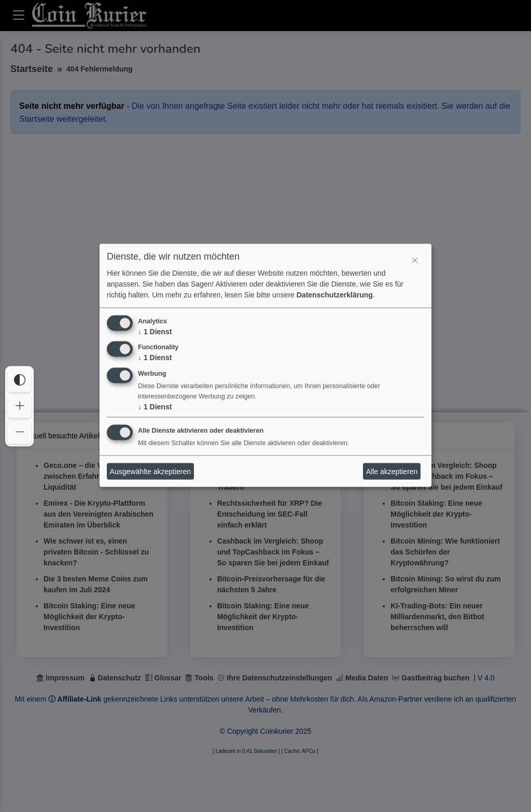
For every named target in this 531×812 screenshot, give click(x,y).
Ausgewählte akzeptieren (150, 471)
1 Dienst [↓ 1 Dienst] (155, 331)
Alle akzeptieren (392, 471)
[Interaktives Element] (415, 260)
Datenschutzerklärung (335, 294)
